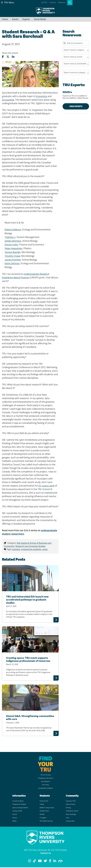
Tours (68, 818)
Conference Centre (72, 812)
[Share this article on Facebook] (3, 57)
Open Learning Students (20, 808)
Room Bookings (71, 815)
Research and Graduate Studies (30, 546)
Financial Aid (44, 802)
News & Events (71, 805)
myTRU (44, 3)
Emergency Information (46, 779)
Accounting (8, 100)
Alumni (15, 815)
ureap (45, 549)
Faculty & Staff (17, 812)
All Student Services (46, 822)
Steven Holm (11, 245)
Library (42, 805)
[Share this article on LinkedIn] (13, 57)
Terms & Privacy (46, 776)
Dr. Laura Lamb (46, 486)
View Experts (76, 106)
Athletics (62, 3)
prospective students (31, 549)
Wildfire (76, 95)
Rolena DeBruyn (13, 230)
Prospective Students (19, 805)
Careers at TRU (71, 802)
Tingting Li (10, 237)
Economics (41, 96)
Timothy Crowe (12, 256)
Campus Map (70, 822)
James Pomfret (13, 260)
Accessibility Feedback (46, 789)
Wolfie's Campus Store (47, 808)
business (16, 549)
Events (15, 19)
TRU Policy (45, 785)
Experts (26, 19)
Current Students (18, 802)
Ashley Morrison (13, 241)
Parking (68, 808)
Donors (15, 818)
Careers (53, 3)
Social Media (40, 19)
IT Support (43, 818)
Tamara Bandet (13, 252)
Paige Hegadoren (13, 248)
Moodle (42, 815)
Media (14, 822)
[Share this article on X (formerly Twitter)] (8, 57)
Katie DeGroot (12, 263)
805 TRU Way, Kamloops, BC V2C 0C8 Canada (45, 851)
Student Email (44, 812)
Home (5, 19)
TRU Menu (8, 3)
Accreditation (46, 782)
